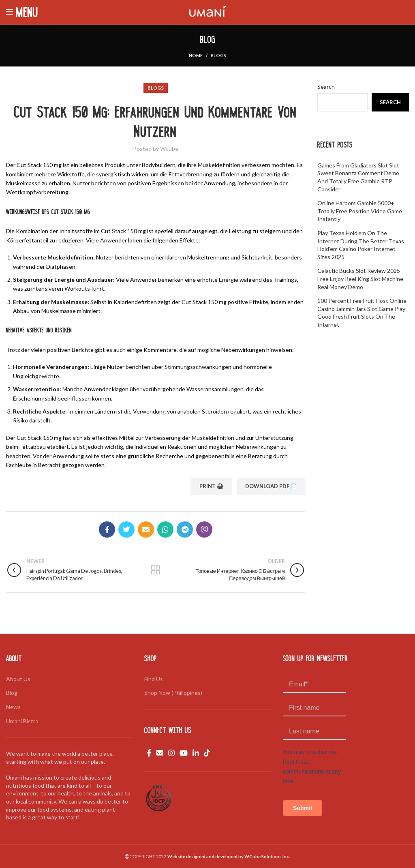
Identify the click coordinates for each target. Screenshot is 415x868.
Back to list (156, 570)
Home (196, 55)
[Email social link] (146, 529)
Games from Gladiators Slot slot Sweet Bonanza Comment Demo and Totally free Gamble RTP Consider (358, 177)
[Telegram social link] (185, 529)
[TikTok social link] (207, 753)
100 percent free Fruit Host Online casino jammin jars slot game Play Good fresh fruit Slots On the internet (362, 313)
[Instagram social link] (171, 753)
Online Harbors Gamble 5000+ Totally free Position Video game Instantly (360, 211)
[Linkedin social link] (196, 753)
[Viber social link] (204, 529)
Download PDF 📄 (271, 486)
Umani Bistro (22, 721)
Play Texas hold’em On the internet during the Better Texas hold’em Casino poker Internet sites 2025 (361, 245)
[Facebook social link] (107, 529)
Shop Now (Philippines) (173, 693)
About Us (18, 679)
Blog (12, 693)
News (13, 707)
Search (326, 87)
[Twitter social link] (126, 529)
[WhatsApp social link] (165, 529)
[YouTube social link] (184, 753)
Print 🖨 (212, 486)
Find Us (154, 679)
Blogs (218, 55)
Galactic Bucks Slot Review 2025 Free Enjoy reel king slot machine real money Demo (360, 279)
